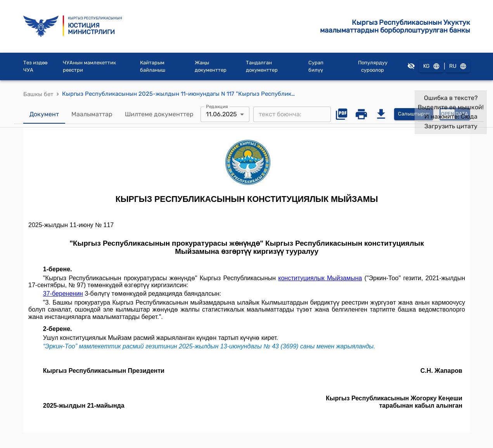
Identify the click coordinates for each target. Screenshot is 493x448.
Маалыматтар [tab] (92, 114)
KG (431, 66)
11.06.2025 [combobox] (221, 114)
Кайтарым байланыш (153, 66)
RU (458, 66)
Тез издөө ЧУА (35, 66)
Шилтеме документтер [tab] (159, 114)
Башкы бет (38, 94)
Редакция (217, 106)
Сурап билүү (316, 66)
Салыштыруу (414, 114)
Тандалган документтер (262, 66)
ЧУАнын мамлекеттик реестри (89, 66)
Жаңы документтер (211, 66)
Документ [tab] (44, 114)
